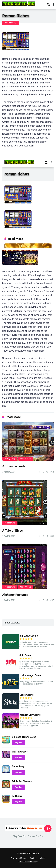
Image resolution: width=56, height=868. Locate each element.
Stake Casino (27, 695)
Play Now (18, 743)
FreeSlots (35, 853)
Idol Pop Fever (20, 752)
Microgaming (11, 23)
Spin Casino (26, 655)
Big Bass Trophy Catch (24, 737)
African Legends (14, 466)
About (43, 858)
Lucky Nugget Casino (31, 675)
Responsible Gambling (28, 861)
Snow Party (18, 766)
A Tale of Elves (13, 530)
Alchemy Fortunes (15, 595)
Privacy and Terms (19, 858)
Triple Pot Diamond (22, 781)
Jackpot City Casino (30, 715)
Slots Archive (26, 459)
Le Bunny (17, 796)
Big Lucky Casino (29, 636)
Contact (33, 858)
